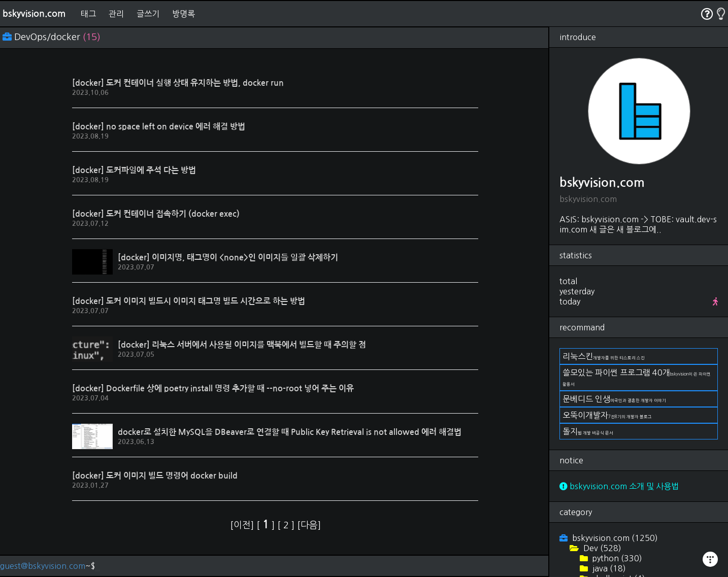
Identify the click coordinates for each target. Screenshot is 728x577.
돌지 (588, 431)
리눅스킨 (604, 356)
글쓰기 (148, 14)
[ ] (267, 525)
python (616, 558)
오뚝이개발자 (607, 415)
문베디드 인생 (614, 399)
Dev (601, 548)
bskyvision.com (34, 14)
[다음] (309, 525)
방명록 (184, 14)
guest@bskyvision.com (43, 566)
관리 (116, 14)
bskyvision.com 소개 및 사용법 (619, 486)
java (608, 568)
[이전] (243, 525)
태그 (88, 14)
